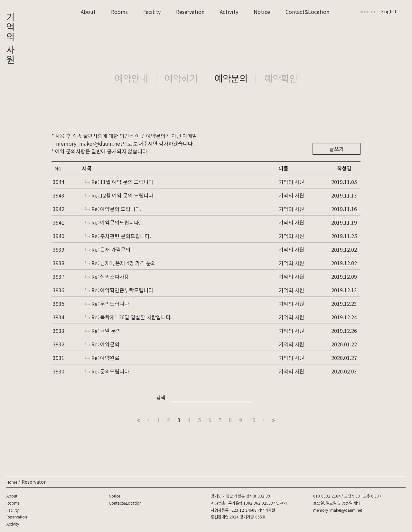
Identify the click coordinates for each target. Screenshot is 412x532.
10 (252, 420)
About (88, 12)
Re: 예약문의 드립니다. (113, 209)
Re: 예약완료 (102, 358)
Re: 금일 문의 (103, 331)
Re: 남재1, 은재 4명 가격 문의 (121, 263)
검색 (161, 397)
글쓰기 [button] (337, 149)
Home (12, 482)
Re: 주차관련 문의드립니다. (118, 236)
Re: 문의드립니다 (107, 304)
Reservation (190, 12)
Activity (229, 12)
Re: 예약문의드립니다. (113, 222)
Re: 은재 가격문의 (108, 249)
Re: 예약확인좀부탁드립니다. (120, 290)
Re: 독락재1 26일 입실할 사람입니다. (129, 317)
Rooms (119, 12)
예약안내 (131, 78)
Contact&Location (307, 12)
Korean (367, 11)
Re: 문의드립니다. (108, 371)
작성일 (344, 168)
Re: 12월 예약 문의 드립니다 (119, 195)
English (389, 11)
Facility (152, 12)
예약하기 (181, 78)
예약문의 (231, 78)
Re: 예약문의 (102, 344)
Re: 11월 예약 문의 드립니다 (119, 182)
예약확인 (281, 78)
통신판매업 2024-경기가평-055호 (238, 517)
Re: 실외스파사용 (107, 276)
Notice (262, 12)
